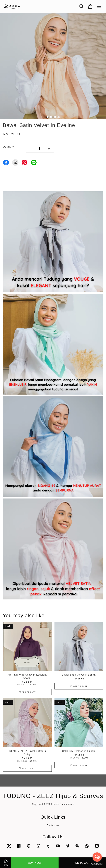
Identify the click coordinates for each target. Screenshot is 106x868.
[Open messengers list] (97, 857)
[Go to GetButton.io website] (97, 864)
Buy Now (35, 863)
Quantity (8, 147)
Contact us (53, 825)
